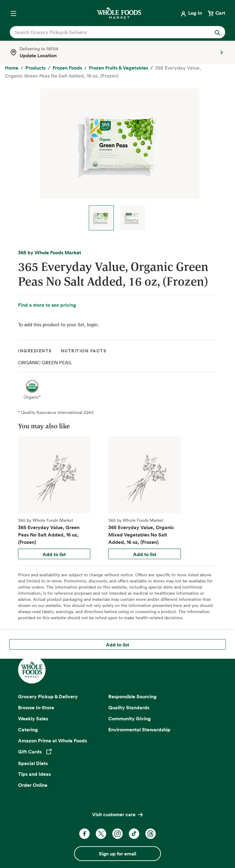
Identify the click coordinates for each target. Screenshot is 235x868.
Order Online (33, 785)
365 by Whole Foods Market (50, 252)
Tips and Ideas (34, 774)
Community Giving (130, 718)
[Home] (12, 68)
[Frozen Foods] (67, 68)
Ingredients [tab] (35, 351)
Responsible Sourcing (132, 696)
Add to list (54, 554)
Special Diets (33, 763)
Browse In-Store (36, 707)
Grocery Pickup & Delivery (48, 696)
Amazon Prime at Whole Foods (52, 741)
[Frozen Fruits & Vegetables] (119, 68)
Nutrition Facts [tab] (84, 351)
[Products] (35, 68)
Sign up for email (117, 854)
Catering (28, 730)
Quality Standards (129, 707)
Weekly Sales (33, 718)
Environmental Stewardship (139, 730)
